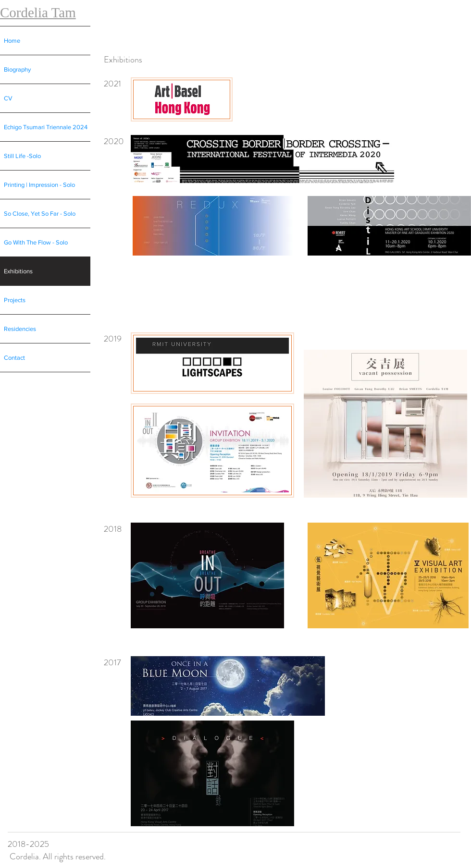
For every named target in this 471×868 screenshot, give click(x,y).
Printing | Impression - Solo (39, 185)
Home (12, 41)
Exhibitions (18, 271)
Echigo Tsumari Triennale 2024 (46, 127)
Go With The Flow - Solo (36, 242)
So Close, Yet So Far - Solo (40, 214)
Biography (17, 69)
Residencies (20, 329)
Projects (15, 300)
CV (8, 98)
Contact (14, 358)
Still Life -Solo (22, 156)
